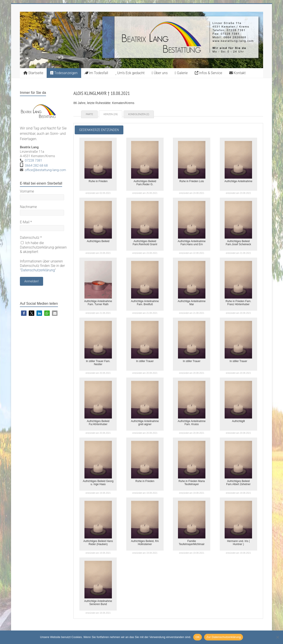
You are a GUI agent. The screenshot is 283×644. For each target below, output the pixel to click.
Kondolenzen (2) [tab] (139, 114)
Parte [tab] (89, 114)
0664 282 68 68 (36, 166)
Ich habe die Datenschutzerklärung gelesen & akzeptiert (43, 247)
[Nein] (277, 637)
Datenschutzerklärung (38, 270)
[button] (24, 313)
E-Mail (26, 222)
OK (198, 637)
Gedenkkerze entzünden (99, 130)
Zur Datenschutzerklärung (224, 637)
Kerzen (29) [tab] (111, 114)
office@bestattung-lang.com (45, 170)
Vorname (27, 191)
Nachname (28, 207)
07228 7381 (33, 160)
